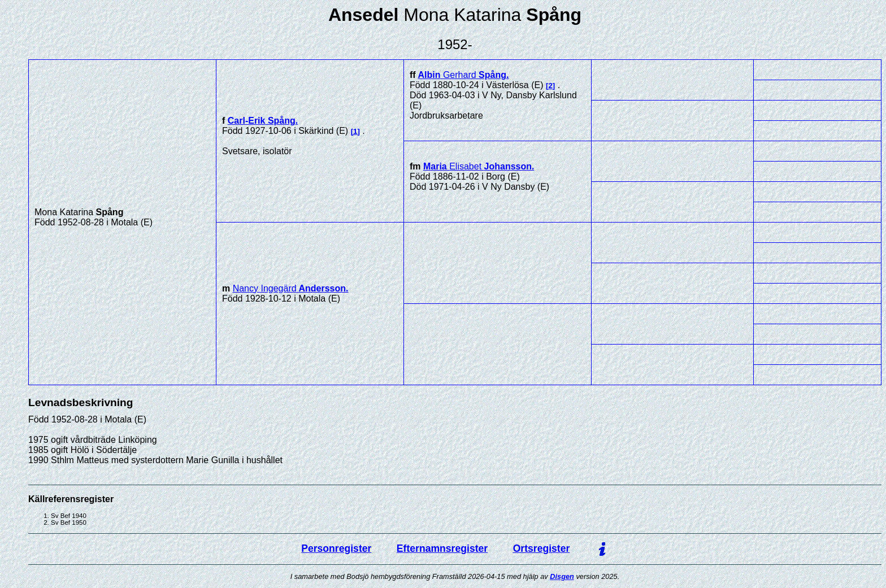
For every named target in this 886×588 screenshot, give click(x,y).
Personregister (336, 548)
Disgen (562, 576)
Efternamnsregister (442, 548)
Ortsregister (542, 548)
